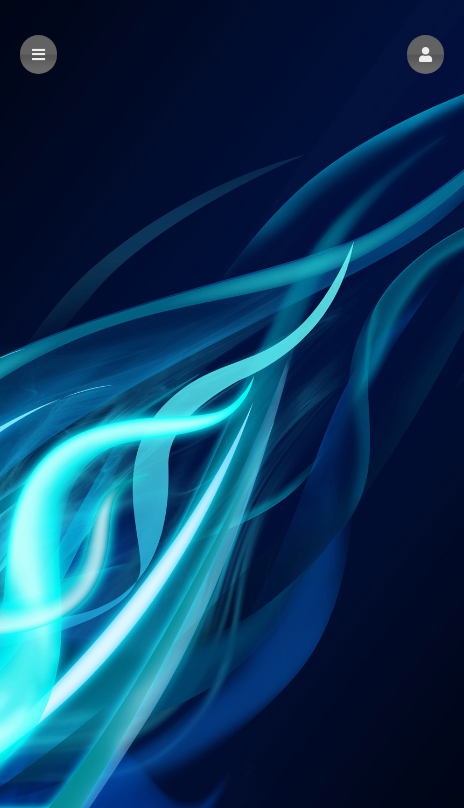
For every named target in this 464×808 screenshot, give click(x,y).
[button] (425, 54)
